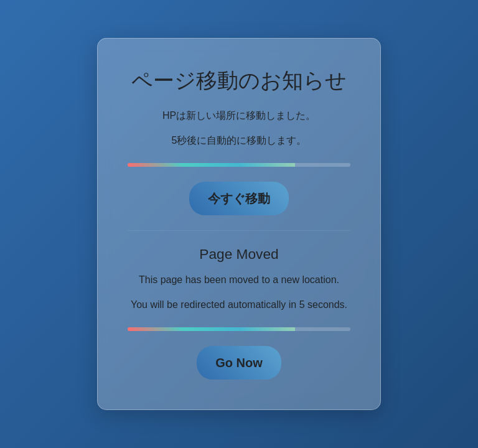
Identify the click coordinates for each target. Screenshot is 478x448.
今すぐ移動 (239, 198)
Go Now (239, 363)
